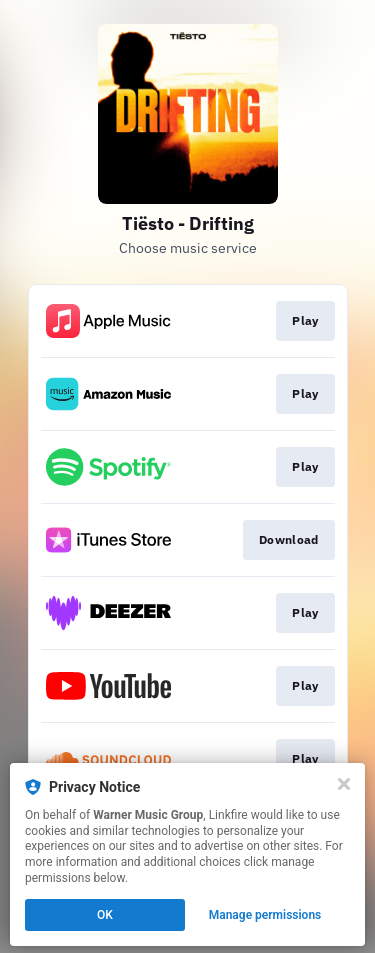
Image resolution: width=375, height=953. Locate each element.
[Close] (344, 784)
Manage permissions (265, 915)
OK (105, 915)
